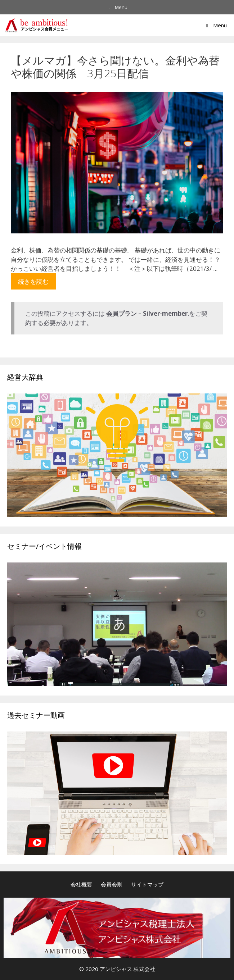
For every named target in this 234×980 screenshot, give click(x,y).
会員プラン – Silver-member (147, 313)
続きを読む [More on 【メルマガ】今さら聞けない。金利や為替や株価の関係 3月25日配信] (33, 281)
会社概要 (81, 884)
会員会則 (112, 884)
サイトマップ (147, 884)
